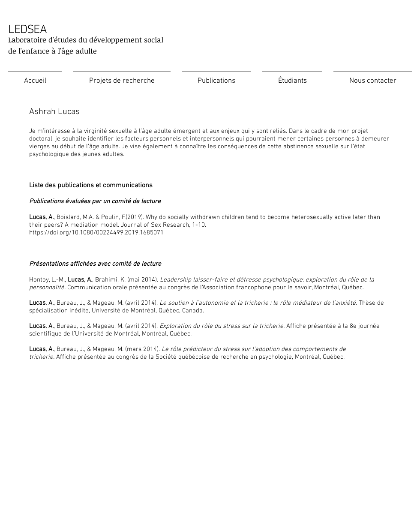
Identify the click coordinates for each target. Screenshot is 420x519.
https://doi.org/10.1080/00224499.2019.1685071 (96, 233)
